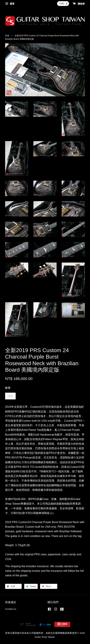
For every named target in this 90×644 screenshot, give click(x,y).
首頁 (7, 36)
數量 (8, 388)
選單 (10, 4)
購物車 (79, 4)
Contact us (11, 609)
